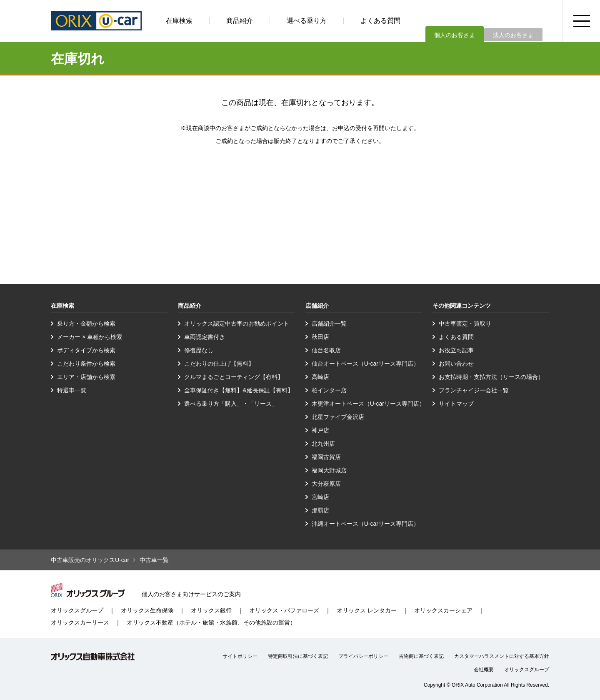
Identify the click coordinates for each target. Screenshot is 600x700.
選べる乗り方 (307, 21)
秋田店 (320, 337)
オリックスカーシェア (443, 610)
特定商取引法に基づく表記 (298, 656)
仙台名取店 (326, 350)
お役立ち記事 (456, 350)
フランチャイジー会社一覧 (474, 390)
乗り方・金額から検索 (86, 324)
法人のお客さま (513, 35)
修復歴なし (199, 350)
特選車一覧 (72, 390)
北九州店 (323, 444)
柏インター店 (329, 390)
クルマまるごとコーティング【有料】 (234, 377)
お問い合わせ (456, 364)
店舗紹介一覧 (329, 324)
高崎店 (320, 377)
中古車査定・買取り (465, 324)
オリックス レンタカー (367, 610)
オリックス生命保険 (147, 610)
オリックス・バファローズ (284, 610)
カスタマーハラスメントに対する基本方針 (502, 656)
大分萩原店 (326, 484)
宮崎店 (320, 497)
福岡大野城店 (329, 470)
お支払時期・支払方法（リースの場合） (491, 377)
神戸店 (320, 430)
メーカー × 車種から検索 (90, 337)
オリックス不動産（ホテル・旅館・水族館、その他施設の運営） (211, 622)
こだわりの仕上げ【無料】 (219, 364)
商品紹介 (240, 21)
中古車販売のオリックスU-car (90, 560)
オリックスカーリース (80, 622)
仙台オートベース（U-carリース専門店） (365, 364)
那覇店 (320, 510)
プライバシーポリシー (363, 656)
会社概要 (484, 670)
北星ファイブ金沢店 (338, 417)
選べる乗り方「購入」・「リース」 (231, 404)
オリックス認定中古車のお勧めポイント (237, 324)
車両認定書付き (205, 337)
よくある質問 (380, 21)
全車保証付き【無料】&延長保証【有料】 (239, 390)
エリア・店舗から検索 (86, 377)
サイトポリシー (240, 656)
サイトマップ (456, 404)
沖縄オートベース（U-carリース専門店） (365, 524)
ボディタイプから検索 (86, 350)
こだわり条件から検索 (86, 364)
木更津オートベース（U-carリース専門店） (368, 404)
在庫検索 (179, 21)
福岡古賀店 (326, 457)
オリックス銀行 (211, 610)
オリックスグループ (77, 610)
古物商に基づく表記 (421, 656)
